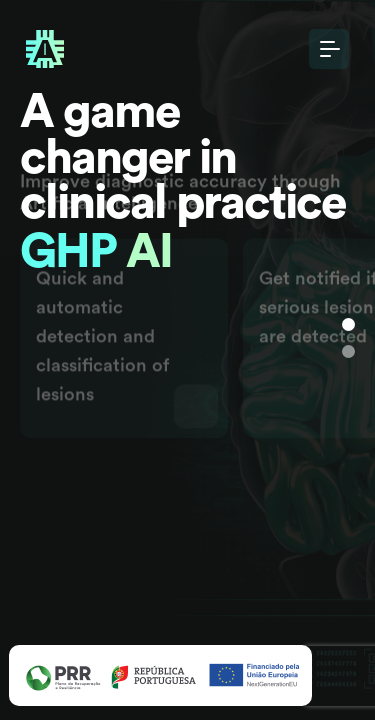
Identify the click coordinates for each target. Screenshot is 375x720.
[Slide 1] (348, 324)
